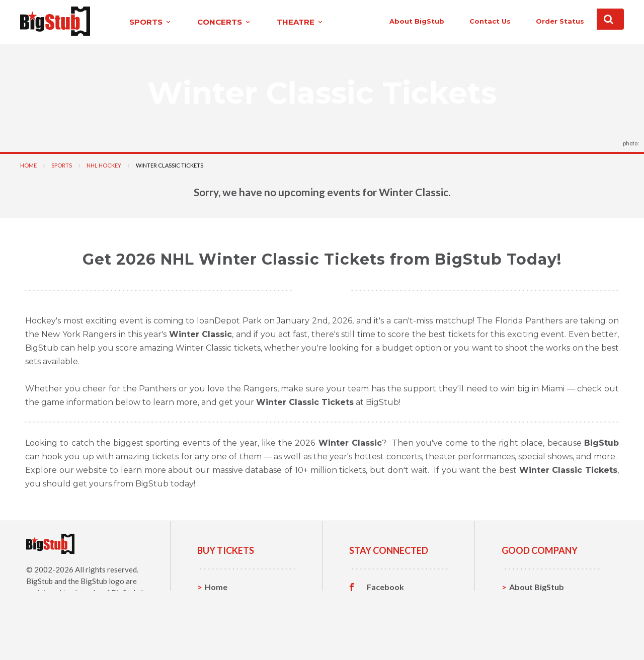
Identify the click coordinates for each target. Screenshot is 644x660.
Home (28, 165)
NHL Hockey (104, 165)
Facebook (385, 587)
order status (542, 21)
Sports (62, 165)
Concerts (222, 617)
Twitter (381, 602)
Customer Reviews (402, 633)
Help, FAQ (528, 617)
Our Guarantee (538, 633)
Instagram (386, 618)
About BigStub (399, 21)
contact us (472, 21)
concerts (208, 22)
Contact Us (530, 602)
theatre (284, 22)
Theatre (220, 633)
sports (134, 22)
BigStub (39, 581)
